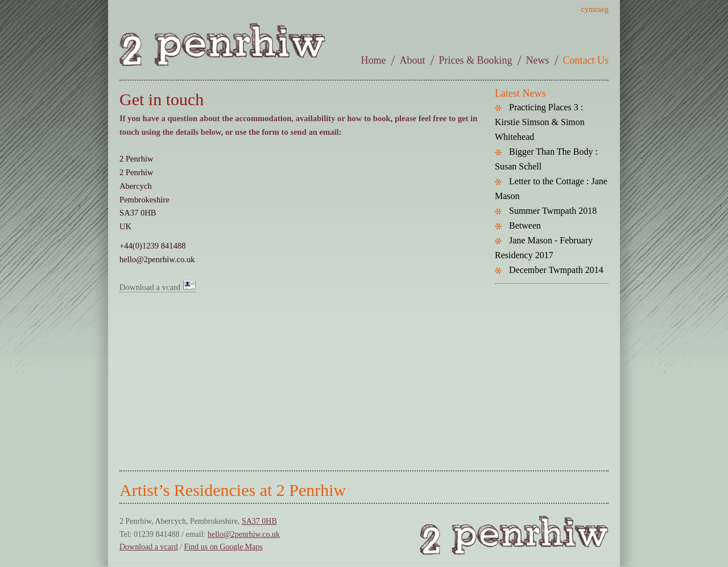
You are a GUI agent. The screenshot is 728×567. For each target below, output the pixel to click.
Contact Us (586, 60)
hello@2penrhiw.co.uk (244, 534)
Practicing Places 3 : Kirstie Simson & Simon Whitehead (540, 122)
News (538, 60)
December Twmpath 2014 (556, 270)
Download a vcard (158, 287)
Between (525, 225)
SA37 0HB (259, 521)
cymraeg (595, 9)
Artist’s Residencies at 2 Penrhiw (233, 490)
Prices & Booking (476, 60)
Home (374, 60)
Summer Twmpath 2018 (553, 211)
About (413, 60)
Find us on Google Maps (224, 547)
